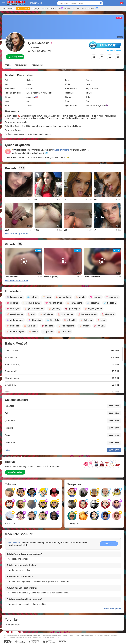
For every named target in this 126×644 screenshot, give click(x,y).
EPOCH (68, 636)
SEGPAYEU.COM (77, 636)
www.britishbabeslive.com (32, 636)
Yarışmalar (69, 9)
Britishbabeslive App (86, 8)
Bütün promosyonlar (52, 8)
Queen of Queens (61, 150)
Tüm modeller (8, 9)
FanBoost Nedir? (114, 50)
